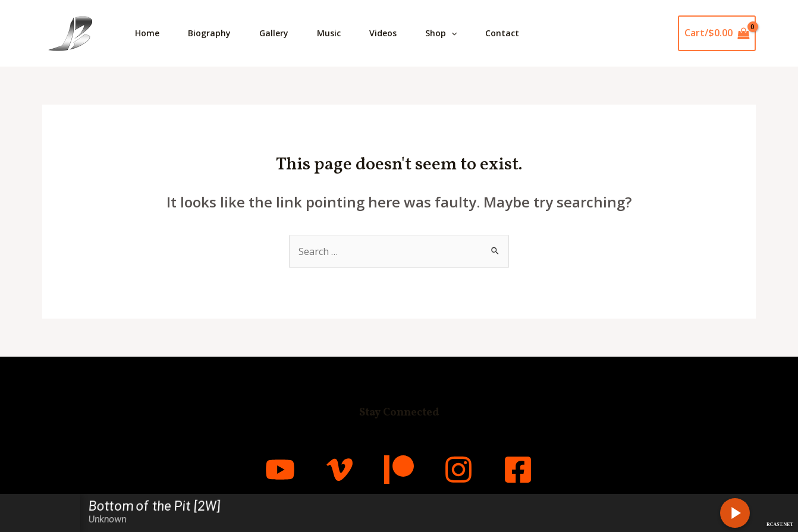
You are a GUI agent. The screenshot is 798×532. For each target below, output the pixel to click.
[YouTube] (280, 470)
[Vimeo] (340, 470)
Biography (209, 33)
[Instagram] (458, 470)
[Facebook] (518, 470)
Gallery (274, 33)
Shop (441, 33)
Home (147, 33)
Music (329, 33)
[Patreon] (399, 470)
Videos (383, 33)
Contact (502, 33)
